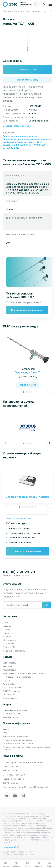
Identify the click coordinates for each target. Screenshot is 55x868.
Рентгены (8, 666)
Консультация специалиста (27, 310)
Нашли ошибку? (11, 847)
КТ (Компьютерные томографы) (18, 677)
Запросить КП (28, 70)
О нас (6, 622)
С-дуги (6, 680)
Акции (6, 729)
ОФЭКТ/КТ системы (13, 688)
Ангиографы (9, 684)
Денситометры (10, 698)
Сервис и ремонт (11, 714)
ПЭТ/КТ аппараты (11, 691)
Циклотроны (9, 695)
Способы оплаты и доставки (17, 126)
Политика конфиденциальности (18, 740)
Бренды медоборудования (16, 736)
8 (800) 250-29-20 (19, 572)
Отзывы (7, 629)
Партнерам (8, 644)
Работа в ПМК (10, 647)
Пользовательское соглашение (18, 743)
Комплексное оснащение (15, 710)
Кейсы (6, 633)
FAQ (5, 733)
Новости (7, 637)
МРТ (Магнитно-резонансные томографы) (23, 673)
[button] (24, 392)
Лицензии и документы (14, 651)
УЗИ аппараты (10, 663)
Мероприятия (9, 640)
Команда (7, 626)
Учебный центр (10, 717)
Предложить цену (28, 80)
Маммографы (9, 670)
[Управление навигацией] (50, 4)
